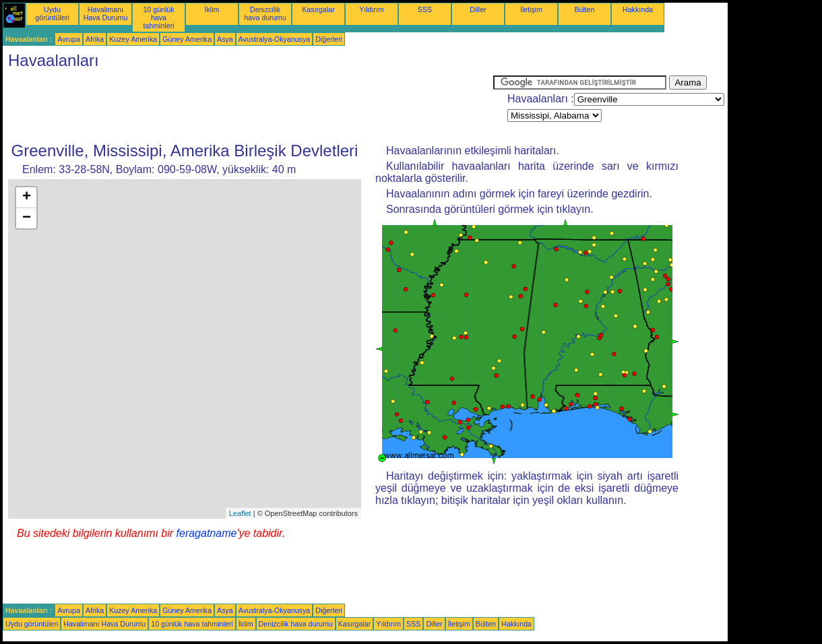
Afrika (95, 39)
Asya (225, 39)
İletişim (531, 9)
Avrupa (69, 39)
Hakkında (638, 9)
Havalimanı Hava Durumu (106, 13)
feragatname (207, 533)
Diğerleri (329, 39)
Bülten (584, 9)
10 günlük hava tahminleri (158, 18)
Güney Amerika (187, 39)
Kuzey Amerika (133, 39)
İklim (212, 9)
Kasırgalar (318, 9)
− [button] (27, 218)
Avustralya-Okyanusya (274, 39)
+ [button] (27, 197)
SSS (425, 9)
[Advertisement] (248, 106)
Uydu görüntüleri (52, 13)
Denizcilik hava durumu (265, 13)
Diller (478, 9)
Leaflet (240, 513)
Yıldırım (372, 9)
